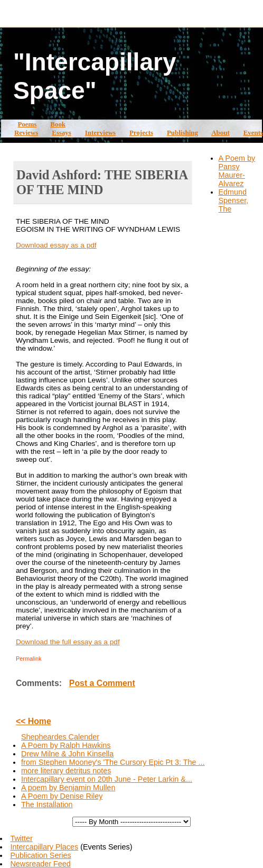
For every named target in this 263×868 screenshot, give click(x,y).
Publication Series (40, 855)
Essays (62, 133)
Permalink (29, 659)
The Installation (47, 805)
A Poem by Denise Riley (62, 796)
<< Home (34, 721)
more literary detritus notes (66, 771)
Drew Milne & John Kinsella (67, 754)
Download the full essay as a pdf (68, 642)
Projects (141, 133)
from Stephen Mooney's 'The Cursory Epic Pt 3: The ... (113, 762)
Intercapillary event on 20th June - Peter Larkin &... (107, 779)
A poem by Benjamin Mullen (68, 788)
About (220, 133)
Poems (27, 124)
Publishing (182, 133)
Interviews (100, 133)
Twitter (21, 838)
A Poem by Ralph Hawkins (66, 745)
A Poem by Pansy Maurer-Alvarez (237, 171)
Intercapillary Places (44, 847)
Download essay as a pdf (56, 245)
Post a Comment (102, 683)
